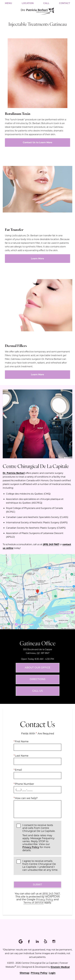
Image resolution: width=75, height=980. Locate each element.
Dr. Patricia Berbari (14, 473)
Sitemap (24, 973)
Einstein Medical (60, 967)
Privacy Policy (31, 847)
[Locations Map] (37, 591)
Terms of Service (34, 902)
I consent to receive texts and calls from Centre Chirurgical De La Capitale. (40, 838)
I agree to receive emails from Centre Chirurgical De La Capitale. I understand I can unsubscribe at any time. (40, 865)
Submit (37, 885)
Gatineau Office (38, 643)
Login (52, 973)
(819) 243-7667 (51, 544)
